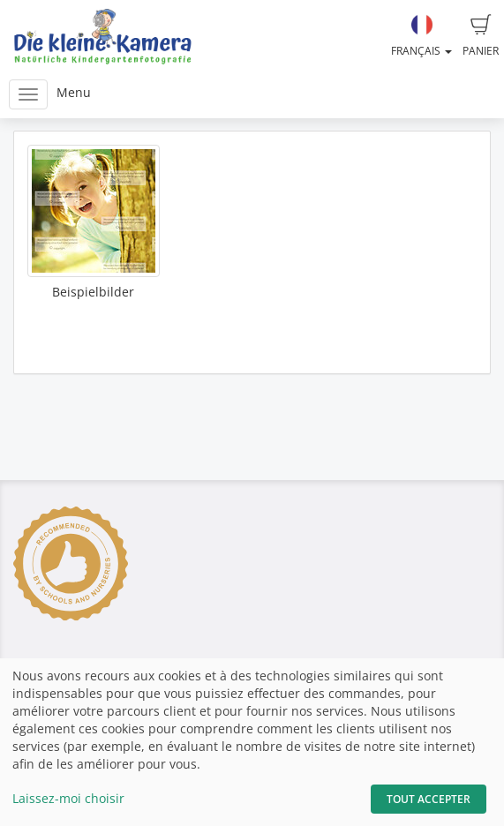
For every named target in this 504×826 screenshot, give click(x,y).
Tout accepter (429, 799)
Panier (481, 36)
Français (421, 36)
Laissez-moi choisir (68, 798)
